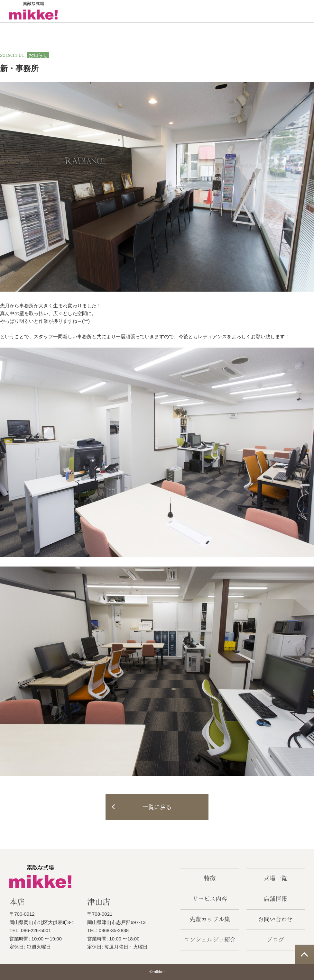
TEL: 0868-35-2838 (108, 930)
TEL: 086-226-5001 (30, 930)
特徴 (210, 878)
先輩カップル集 (210, 919)
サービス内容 (210, 899)
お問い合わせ (275, 919)
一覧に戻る (157, 807)
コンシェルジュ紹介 (210, 939)
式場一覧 (275, 878)
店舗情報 (275, 899)
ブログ (275, 939)
